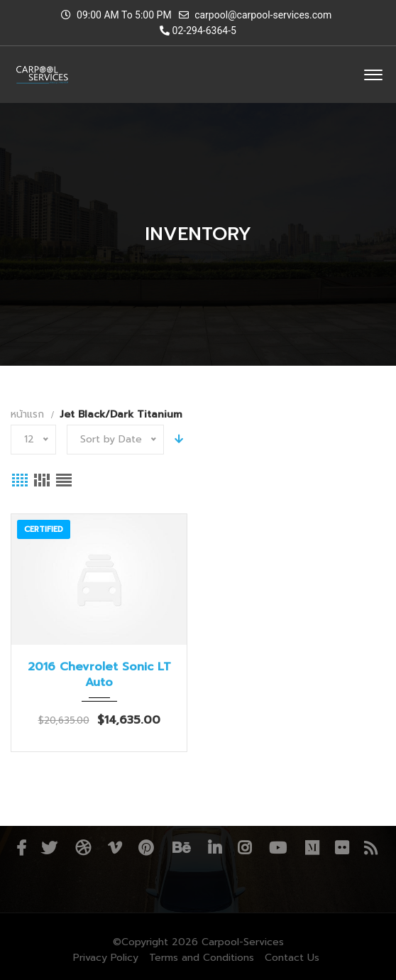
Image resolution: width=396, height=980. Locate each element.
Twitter (49, 848)
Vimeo (115, 848)
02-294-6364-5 (198, 31)
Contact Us (292, 958)
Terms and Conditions (202, 958)
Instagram (244, 848)
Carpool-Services (243, 942)
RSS (371, 848)
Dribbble (83, 848)
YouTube (278, 848)
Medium (312, 848)
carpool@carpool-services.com (263, 15)
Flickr (342, 848)
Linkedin (215, 848)
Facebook (21, 848)
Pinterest (146, 848)
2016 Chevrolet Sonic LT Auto (99, 675)
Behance (181, 848)
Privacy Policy (106, 958)
